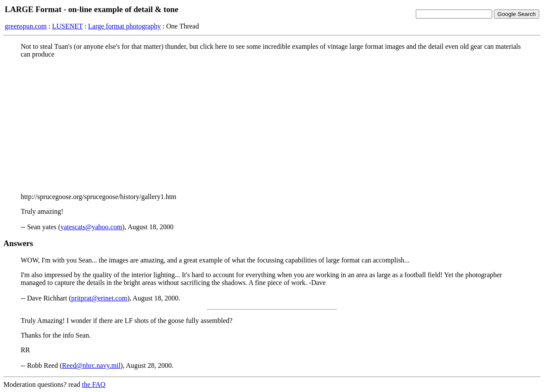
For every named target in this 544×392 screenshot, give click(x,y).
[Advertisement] (272, 126)
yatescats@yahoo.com (91, 227)
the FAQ (94, 384)
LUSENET (68, 26)
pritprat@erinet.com (99, 298)
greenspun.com (26, 26)
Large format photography (125, 26)
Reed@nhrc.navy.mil (91, 365)
